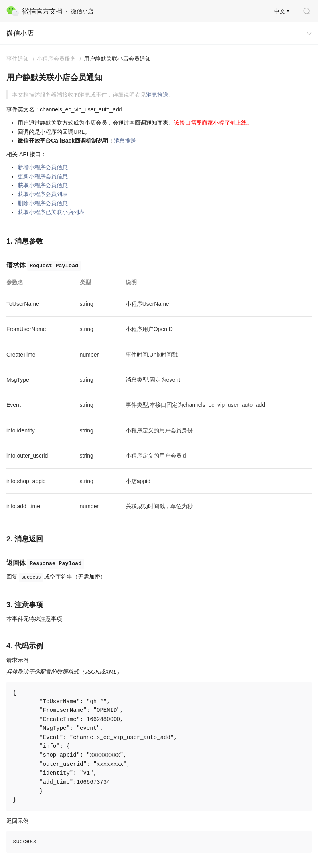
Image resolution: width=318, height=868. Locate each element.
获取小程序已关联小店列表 (51, 212)
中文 (280, 11)
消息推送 (157, 95)
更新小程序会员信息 (43, 176)
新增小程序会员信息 (43, 167)
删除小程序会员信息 (43, 203)
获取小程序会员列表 (43, 194)
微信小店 (20, 33)
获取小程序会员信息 (43, 185)
